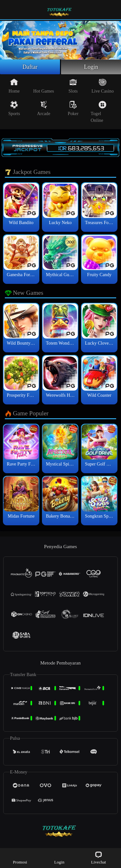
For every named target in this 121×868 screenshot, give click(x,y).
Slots (73, 86)
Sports (14, 108)
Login (91, 67)
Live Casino (102, 86)
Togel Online (99, 112)
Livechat (98, 858)
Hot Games (44, 86)
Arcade (44, 108)
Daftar (30, 67)
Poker (73, 108)
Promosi (20, 858)
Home (14, 86)
